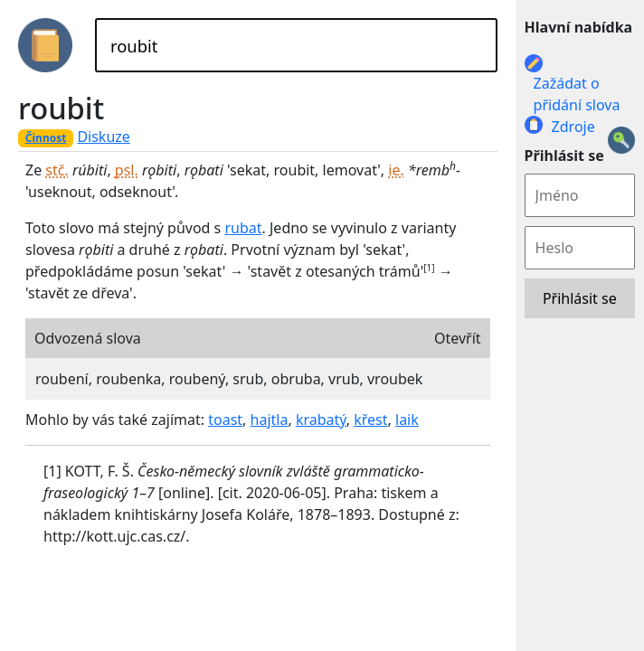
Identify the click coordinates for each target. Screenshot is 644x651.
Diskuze (103, 137)
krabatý (321, 420)
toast (225, 420)
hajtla (270, 420)
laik (407, 420)
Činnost (46, 138)
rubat (243, 228)
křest (370, 420)
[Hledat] (296, 45)
